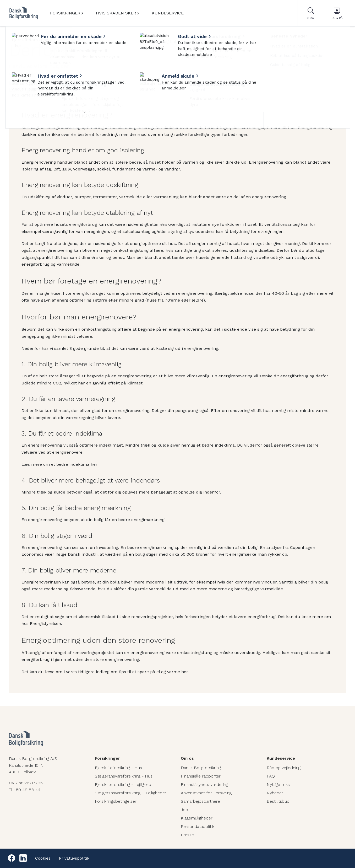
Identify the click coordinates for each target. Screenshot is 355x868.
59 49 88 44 (28, 790)
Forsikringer (65, 13)
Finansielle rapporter (201, 776)
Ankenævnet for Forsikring (206, 793)
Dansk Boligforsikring (201, 768)
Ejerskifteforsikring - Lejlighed (123, 784)
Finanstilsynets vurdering (204, 784)
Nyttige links (278, 784)
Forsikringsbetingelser (116, 801)
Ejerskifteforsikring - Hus (118, 768)
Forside (14, 33)
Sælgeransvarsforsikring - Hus (124, 776)
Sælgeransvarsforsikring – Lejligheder (131, 793)
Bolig (50, 33)
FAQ (271, 776)
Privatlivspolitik (74, 858)
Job (184, 810)
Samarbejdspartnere (200, 801)
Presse (187, 835)
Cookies (43, 858)
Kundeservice (168, 13)
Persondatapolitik (198, 826)
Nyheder (33, 33)
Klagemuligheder (197, 818)
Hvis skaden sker (116, 13)
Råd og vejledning (284, 768)
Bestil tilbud (278, 801)
